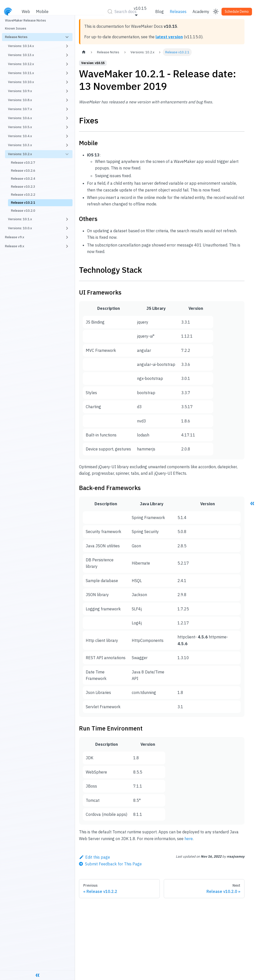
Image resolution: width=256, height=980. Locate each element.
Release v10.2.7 (23, 163)
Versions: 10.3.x (20, 145)
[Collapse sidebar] (37, 975)
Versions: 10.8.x (20, 100)
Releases (178, 12)
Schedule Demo (237, 12)
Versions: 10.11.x (21, 73)
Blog (159, 12)
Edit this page (94, 857)
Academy (201, 12)
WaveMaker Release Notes (25, 20)
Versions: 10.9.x (20, 91)
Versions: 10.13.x (21, 55)
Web (26, 12)
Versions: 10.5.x (20, 127)
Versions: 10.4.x (20, 136)
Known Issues (16, 28)
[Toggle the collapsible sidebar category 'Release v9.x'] (67, 237)
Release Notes (16, 37)
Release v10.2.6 (23, 171)
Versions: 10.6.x (20, 118)
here (189, 839)
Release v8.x (15, 246)
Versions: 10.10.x (21, 82)
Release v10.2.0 (23, 211)
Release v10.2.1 (23, 203)
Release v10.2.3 (23, 187)
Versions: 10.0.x (20, 228)
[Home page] (84, 52)
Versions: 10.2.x (20, 154)
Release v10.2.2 (23, 195)
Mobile (42, 12)
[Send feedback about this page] (110, 864)
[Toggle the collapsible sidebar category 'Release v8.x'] (67, 246)
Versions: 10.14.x (21, 46)
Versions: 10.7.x (20, 109)
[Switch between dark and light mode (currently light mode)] (216, 12)
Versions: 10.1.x (20, 219)
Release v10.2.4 (23, 179)
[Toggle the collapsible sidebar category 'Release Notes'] (67, 37)
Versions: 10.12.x (21, 64)
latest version (169, 37)
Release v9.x (15, 237)
